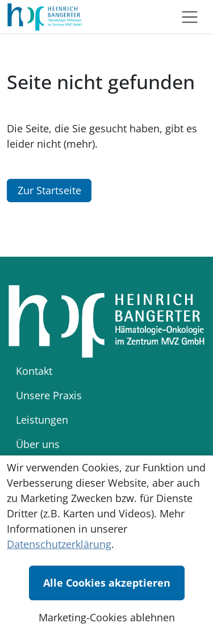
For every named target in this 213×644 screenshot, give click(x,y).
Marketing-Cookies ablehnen (107, 617)
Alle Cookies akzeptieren (107, 583)
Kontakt (34, 371)
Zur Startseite (49, 190)
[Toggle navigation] (190, 17)
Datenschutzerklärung (59, 544)
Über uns (38, 444)
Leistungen (42, 420)
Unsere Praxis (49, 395)
